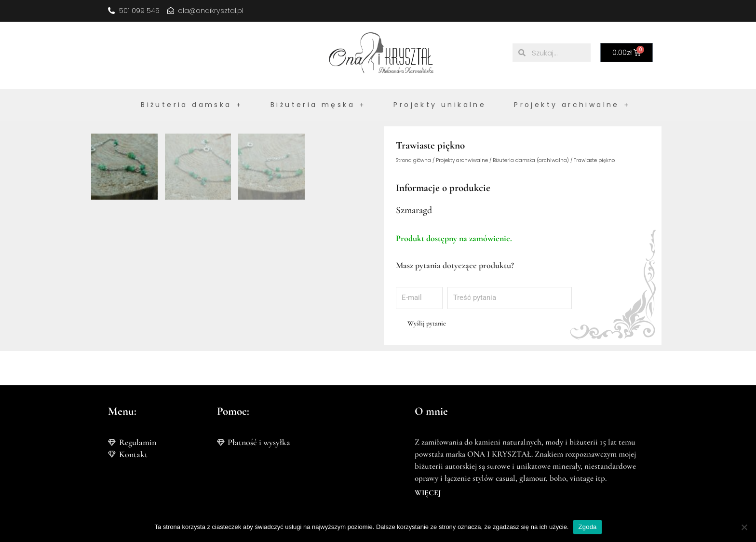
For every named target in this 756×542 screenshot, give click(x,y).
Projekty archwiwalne (462, 161)
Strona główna (413, 161)
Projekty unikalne (440, 105)
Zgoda (587, 527)
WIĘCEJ (428, 493)
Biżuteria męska (318, 105)
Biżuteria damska (192, 105)
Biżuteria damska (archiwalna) (531, 161)
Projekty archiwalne (572, 105)
